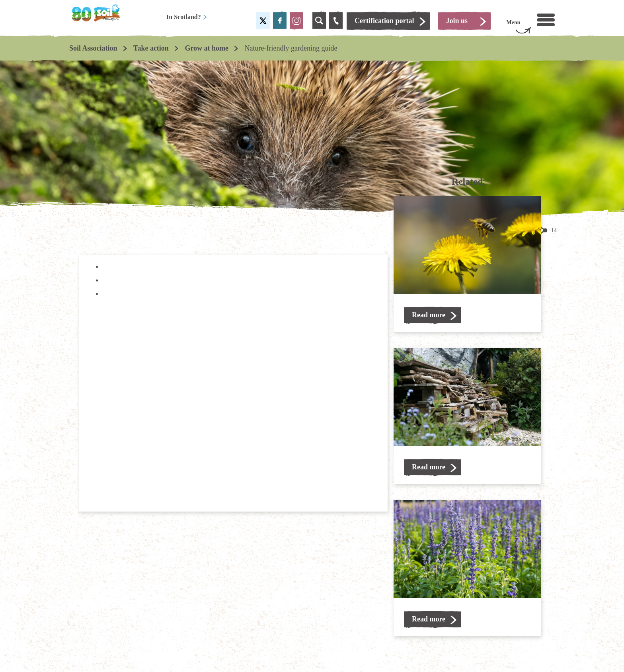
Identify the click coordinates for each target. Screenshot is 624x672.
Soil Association (93, 48)
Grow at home (207, 48)
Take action (151, 48)
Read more (429, 315)
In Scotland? (187, 17)
